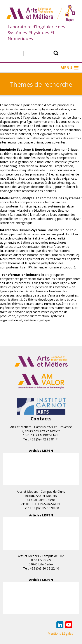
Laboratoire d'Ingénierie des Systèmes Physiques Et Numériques (36, 33)
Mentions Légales (60, 633)
